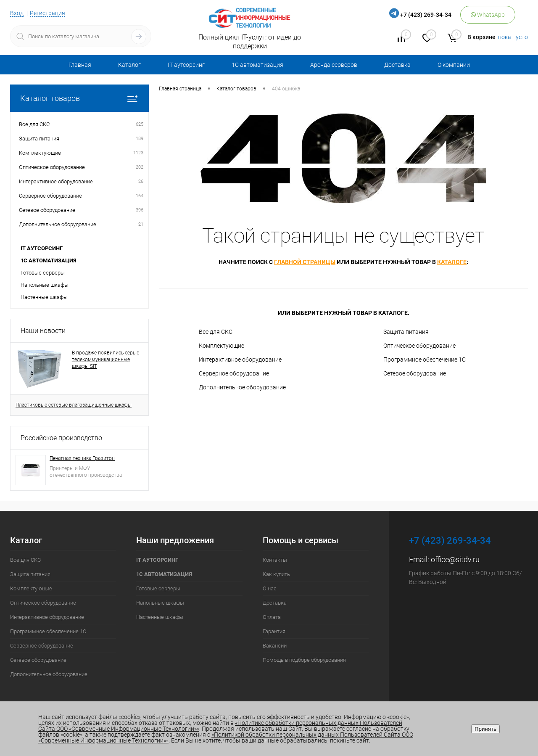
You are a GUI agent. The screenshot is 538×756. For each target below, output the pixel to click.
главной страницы (305, 262)
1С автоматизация (257, 65)
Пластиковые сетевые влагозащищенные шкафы (74, 405)
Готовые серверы (43, 273)
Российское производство (61, 438)
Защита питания (406, 332)
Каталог (129, 65)
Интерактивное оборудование (240, 359)
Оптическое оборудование (419, 346)
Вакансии (275, 646)
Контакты (275, 560)
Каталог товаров (79, 98)
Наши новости (43, 331)
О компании (454, 65)
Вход (17, 13)
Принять (485, 729)
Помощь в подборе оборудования (304, 660)
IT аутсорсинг (186, 65)
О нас (270, 588)
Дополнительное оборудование (242, 387)
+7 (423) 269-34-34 (426, 15)
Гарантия (274, 631)
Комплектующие (222, 346)
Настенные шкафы (44, 297)
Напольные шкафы (45, 285)
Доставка (397, 65)
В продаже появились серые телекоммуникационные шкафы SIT (105, 359)
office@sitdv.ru (455, 559)
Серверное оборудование (234, 373)
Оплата (272, 617)
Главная (80, 65)
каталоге (452, 262)
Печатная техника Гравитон (82, 458)
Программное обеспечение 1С (425, 359)
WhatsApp (488, 15)
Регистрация (47, 13)
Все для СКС (216, 332)
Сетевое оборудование (415, 373)
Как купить (276, 574)
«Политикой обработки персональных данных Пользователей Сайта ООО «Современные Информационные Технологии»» (226, 737)
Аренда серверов (334, 65)
